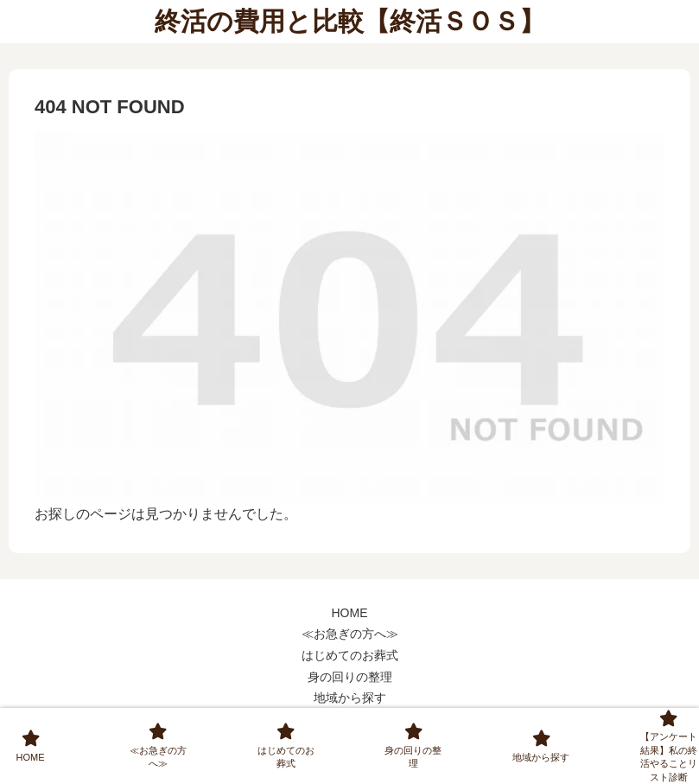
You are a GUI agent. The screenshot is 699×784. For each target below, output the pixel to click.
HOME (350, 613)
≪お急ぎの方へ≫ (350, 634)
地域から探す (350, 698)
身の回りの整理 (350, 677)
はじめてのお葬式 (350, 655)
